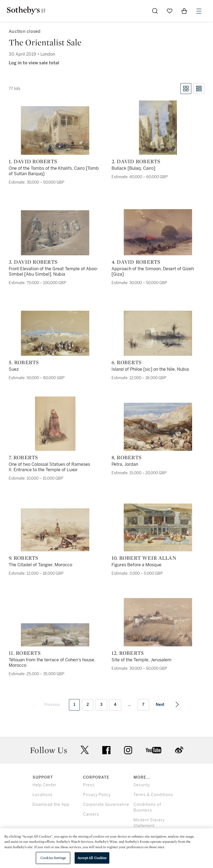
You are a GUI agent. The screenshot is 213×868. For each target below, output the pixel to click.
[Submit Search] (155, 11)
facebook (106, 750)
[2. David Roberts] (158, 128)
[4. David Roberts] (158, 232)
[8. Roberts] (158, 427)
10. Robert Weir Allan (144, 558)
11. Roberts (25, 653)
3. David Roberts (33, 262)
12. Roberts (128, 653)
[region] (106, 848)
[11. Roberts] (55, 635)
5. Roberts (24, 362)
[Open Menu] (199, 11)
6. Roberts (127, 362)
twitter (85, 750)
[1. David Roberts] (55, 130)
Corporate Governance (106, 805)
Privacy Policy (97, 795)
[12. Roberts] (158, 622)
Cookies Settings (53, 858)
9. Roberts (24, 558)
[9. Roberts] (55, 530)
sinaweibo (179, 750)
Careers (91, 814)
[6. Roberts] (158, 333)
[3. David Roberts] (55, 233)
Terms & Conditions (153, 795)
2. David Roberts (136, 161)
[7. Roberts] (55, 424)
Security (142, 785)
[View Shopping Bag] (184, 11)
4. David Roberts (136, 262)
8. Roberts (127, 457)
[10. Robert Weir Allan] (158, 527)
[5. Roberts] (55, 333)
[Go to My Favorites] (170, 11)
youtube (154, 750)
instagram (128, 750)
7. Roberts (23, 457)
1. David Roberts (33, 161)
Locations (43, 795)
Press (89, 785)
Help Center (44, 785)
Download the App (51, 805)
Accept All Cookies (92, 858)
